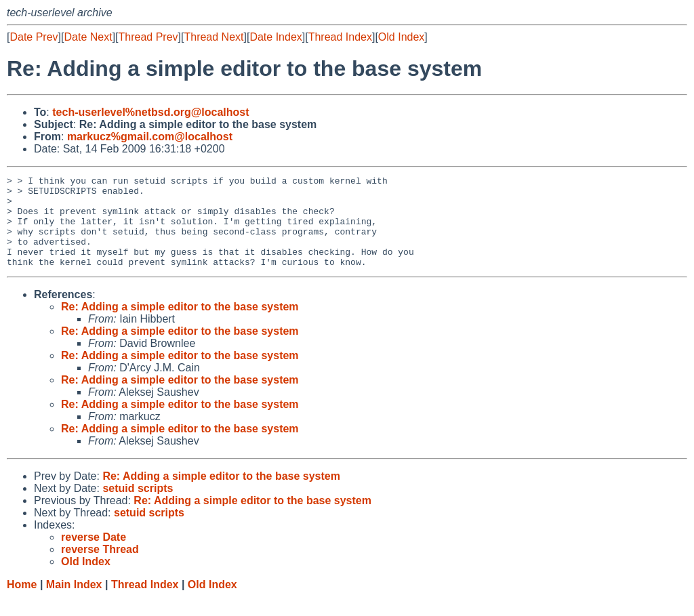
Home (22, 603)
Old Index (401, 37)
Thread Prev (148, 37)
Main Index (74, 603)
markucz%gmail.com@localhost (150, 137)
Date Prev (34, 37)
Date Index (275, 37)
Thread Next (213, 37)
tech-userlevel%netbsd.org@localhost (150, 112)
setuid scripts (138, 507)
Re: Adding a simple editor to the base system (180, 325)
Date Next (88, 37)
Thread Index (340, 37)
